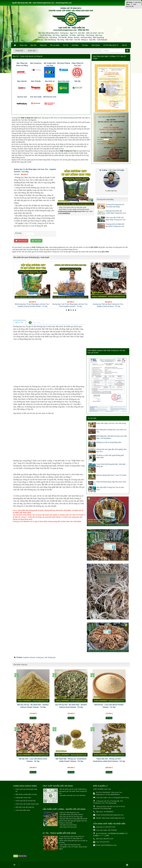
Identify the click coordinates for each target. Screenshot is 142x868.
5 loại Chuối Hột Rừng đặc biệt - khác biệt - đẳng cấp (111, 465)
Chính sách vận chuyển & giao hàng (27, 804)
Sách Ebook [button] (96, 45)
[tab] (19, 323)
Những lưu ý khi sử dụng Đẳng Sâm (109, 442)
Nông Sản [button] (43, 45)
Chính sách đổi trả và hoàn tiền (26, 801)
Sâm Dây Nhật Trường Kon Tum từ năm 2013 (110, 488)
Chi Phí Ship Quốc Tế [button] (111, 45)
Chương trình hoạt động (105, 199)
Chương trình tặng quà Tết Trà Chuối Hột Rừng (115, 206)
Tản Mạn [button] (85, 45)
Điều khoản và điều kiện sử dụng (26, 794)
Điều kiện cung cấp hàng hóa (25, 807)
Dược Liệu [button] (23, 45)
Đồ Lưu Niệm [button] (55, 45)
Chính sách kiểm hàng (23, 810)
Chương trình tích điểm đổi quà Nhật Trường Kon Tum (115, 225)
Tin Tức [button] (66, 45)
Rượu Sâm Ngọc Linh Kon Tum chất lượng (111, 423)
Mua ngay (36, 241)
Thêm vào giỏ (21, 241)
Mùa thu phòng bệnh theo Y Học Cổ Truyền (111, 475)
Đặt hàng (33, 718)
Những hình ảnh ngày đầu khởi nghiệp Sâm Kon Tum (111, 450)
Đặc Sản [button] (34, 45)
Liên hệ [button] (124, 45)
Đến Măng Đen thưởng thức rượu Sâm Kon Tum (111, 431)
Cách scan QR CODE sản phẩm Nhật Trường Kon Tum (116, 219)
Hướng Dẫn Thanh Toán (23, 798)
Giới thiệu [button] (75, 45)
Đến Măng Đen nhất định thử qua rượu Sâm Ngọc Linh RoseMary (112, 437)
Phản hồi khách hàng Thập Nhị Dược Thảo (111, 482)
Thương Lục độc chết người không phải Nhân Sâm (110, 456)
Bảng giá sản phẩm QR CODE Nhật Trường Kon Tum (116, 212)
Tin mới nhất (92, 418)
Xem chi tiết (130, 6)
